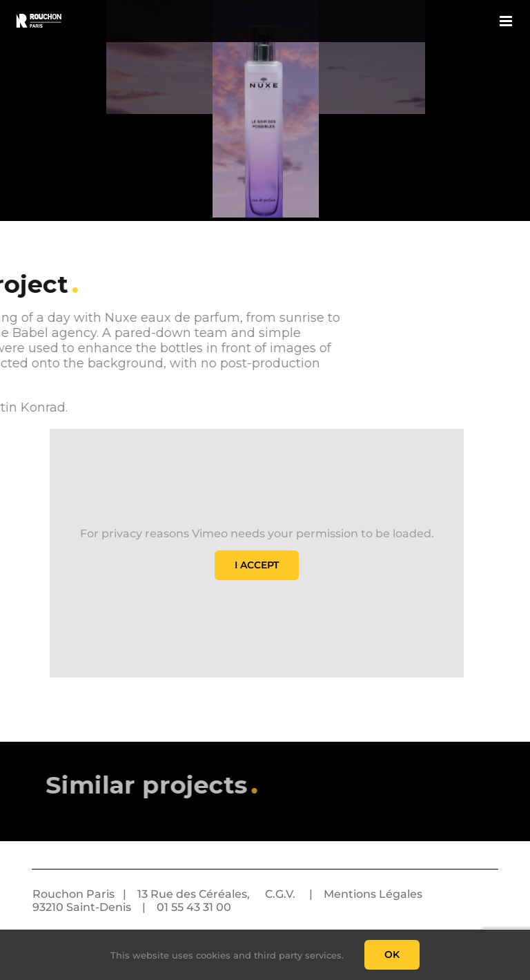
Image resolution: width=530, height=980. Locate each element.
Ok (392, 954)
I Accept (257, 565)
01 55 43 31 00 (194, 907)
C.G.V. (280, 894)
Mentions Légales (373, 894)
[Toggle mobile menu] (507, 21)
